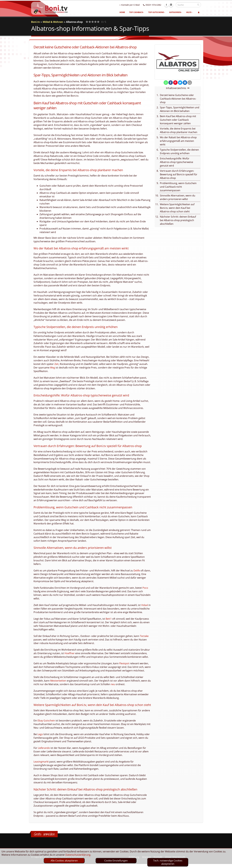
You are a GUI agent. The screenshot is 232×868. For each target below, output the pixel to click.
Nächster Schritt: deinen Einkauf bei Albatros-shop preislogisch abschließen (178, 220)
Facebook (166, 5)
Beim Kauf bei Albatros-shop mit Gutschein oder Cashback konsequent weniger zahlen (178, 120)
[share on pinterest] (175, 83)
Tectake (144, 636)
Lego (40, 734)
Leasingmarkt (41, 762)
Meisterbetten (58, 681)
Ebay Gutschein (46, 721)
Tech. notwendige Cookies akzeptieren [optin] (168, 862)
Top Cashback (137, 12)
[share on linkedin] (185, 83)
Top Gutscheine (157, 12)
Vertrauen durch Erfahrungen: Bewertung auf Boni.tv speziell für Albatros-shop (179, 174)
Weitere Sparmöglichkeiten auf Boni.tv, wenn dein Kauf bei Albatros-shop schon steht (177, 208)
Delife (137, 571)
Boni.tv (35, 22)
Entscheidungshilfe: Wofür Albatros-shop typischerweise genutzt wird (176, 162)
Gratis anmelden (44, 834)
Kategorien (176, 12)
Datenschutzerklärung (78, 855)
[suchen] (198, 5)
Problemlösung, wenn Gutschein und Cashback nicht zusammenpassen (178, 187)
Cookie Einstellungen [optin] (116, 861)
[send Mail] (190, 83)
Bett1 (109, 619)
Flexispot (124, 663)
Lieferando (44, 748)
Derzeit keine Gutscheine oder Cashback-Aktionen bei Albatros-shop (178, 99)
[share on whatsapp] (166, 83)
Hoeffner (70, 653)
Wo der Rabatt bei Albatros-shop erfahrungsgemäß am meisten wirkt (178, 141)
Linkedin (171, 5)
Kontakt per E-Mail (130, 5)
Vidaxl (145, 605)
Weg (53, 368)
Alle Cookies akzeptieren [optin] (64, 861)
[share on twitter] (180, 83)
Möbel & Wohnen (53, 22)
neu (113, 684)
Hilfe (189, 12)
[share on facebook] (171, 83)
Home (122, 12)
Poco (145, 588)
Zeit (56, 364)
